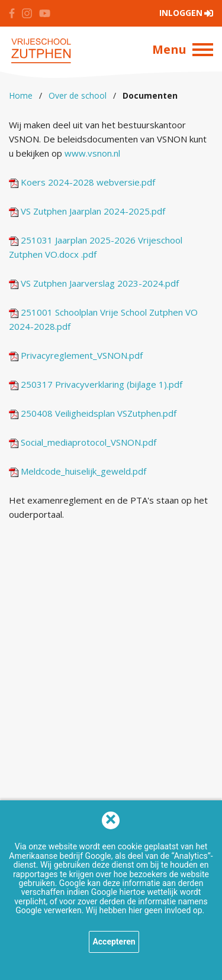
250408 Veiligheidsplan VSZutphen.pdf (93, 413)
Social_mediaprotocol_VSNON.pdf (83, 442)
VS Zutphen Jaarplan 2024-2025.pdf (87, 211)
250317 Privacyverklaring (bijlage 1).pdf (96, 384)
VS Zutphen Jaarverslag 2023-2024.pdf (94, 283)
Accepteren (114, 942)
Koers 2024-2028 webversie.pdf (82, 182)
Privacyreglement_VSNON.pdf (76, 355)
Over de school (78, 95)
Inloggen (181, 13)
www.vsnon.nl (92, 153)
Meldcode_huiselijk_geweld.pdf (78, 471)
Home (21, 95)
